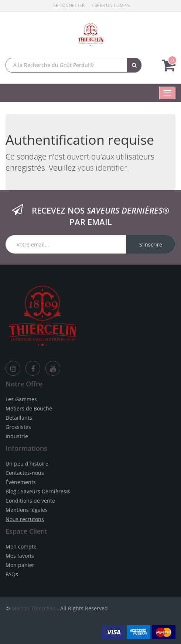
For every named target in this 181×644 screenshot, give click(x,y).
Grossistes (18, 427)
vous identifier (102, 168)
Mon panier (20, 565)
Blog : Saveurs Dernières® (38, 491)
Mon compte (21, 546)
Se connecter (69, 5)
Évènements (21, 482)
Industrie (17, 436)
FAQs (12, 574)
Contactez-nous (25, 473)
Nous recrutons (25, 519)
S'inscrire (151, 244)
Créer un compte (111, 5)
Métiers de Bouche (29, 408)
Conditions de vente (30, 501)
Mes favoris (20, 556)
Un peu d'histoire (27, 464)
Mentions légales (27, 510)
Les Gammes (21, 399)
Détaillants (19, 418)
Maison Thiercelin (34, 608)
